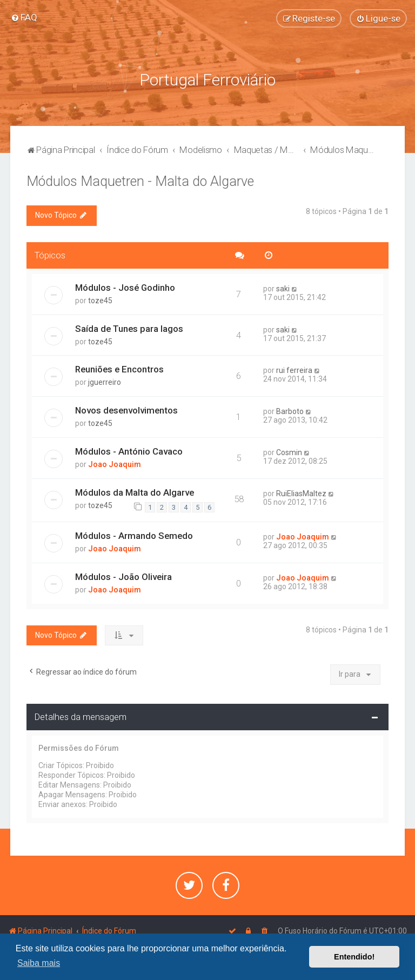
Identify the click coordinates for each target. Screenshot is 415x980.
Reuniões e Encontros (119, 369)
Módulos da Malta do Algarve (135, 491)
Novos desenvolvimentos (126, 410)
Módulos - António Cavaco (129, 451)
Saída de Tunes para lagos (129, 328)
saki (283, 288)
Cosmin (289, 452)
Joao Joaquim (115, 464)
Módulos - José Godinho (125, 286)
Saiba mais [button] (39, 963)
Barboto (290, 411)
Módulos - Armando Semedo (134, 535)
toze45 (100, 299)
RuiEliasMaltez (301, 492)
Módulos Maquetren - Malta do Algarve (140, 180)
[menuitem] (24, 17)
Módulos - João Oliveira (123, 576)
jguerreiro (105, 382)
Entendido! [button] (354, 957)
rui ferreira (294, 370)
